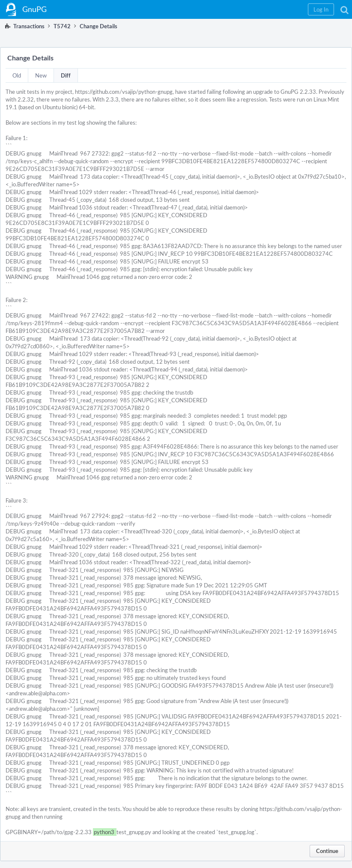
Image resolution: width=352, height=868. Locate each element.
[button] (321, 9)
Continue (327, 851)
